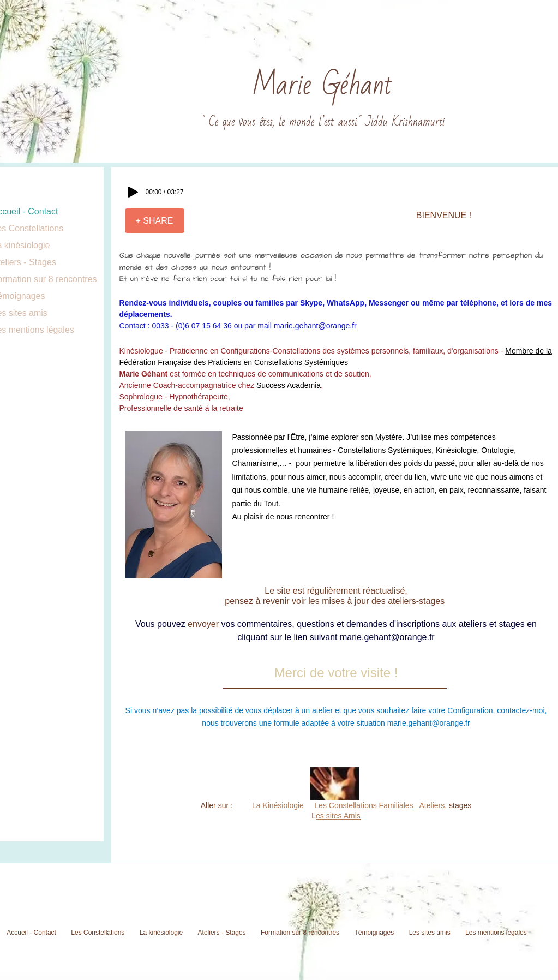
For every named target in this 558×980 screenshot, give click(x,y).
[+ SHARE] (155, 221)
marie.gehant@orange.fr (315, 326)
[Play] (133, 192)
